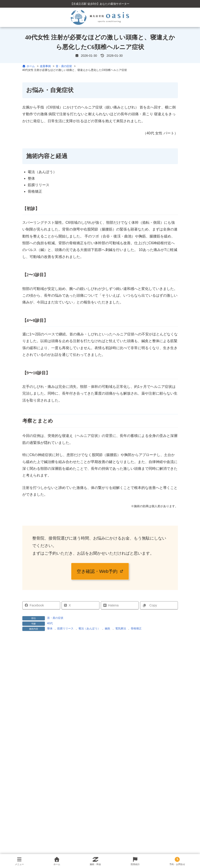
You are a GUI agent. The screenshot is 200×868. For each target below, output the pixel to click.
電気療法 (121, 628)
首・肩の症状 (55, 618)
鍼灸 (108, 628)
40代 (50, 623)
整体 (50, 628)
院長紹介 (135, 861)
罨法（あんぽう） (89, 628)
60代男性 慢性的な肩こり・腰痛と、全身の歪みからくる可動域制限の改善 (82, 844)
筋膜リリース (65, 628)
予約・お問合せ (177, 861)
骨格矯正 (136, 628)
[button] (100, 571)
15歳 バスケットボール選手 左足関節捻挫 (59, 833)
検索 (100, 768)
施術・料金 (95, 861)
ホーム (57, 861)
